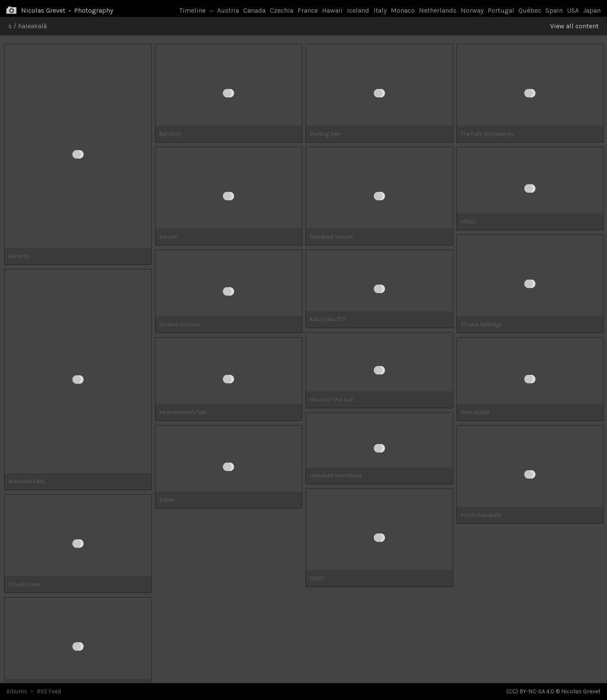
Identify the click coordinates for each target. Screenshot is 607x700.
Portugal (501, 10)
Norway (472, 10)
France (308, 10)
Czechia (282, 10)
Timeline (192, 10)
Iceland (358, 10)
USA (573, 10)
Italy (380, 10)
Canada (254, 10)
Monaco (403, 10)
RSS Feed (49, 691)
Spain (554, 10)
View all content (574, 26)
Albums (17, 691)
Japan (592, 10)
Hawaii (332, 10)
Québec (530, 10)
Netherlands (438, 10)
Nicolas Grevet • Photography (67, 10)
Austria (228, 10)
